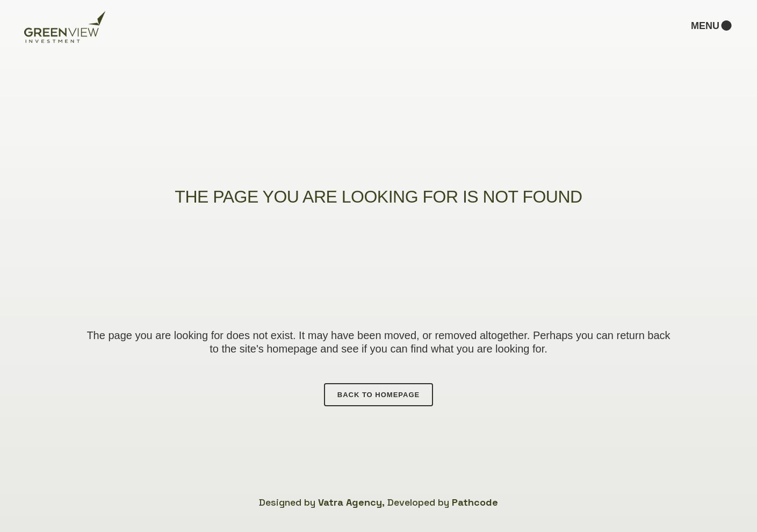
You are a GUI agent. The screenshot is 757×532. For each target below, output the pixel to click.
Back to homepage (378, 395)
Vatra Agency (350, 502)
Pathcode (475, 502)
